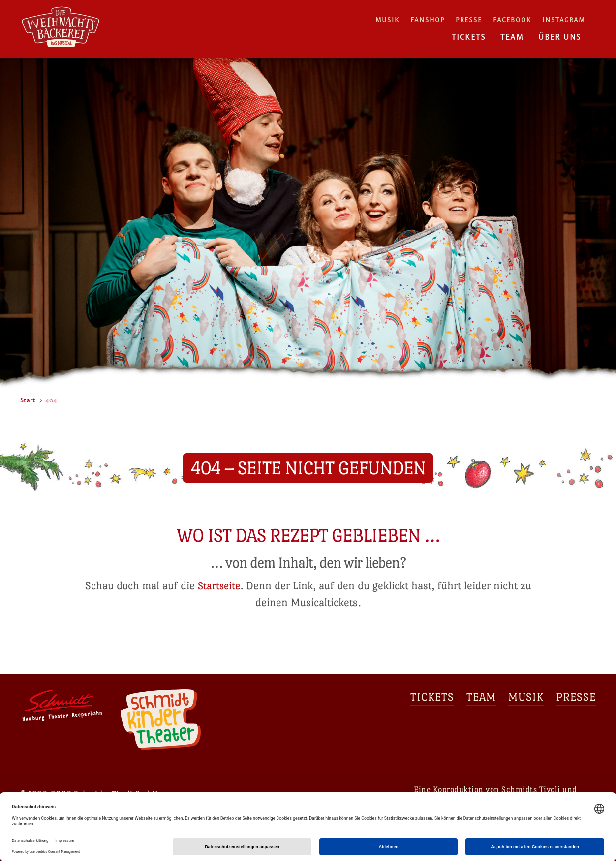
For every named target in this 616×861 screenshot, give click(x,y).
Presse (469, 20)
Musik (387, 20)
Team (512, 37)
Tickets (469, 37)
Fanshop (428, 20)
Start (28, 400)
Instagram (564, 20)
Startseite (219, 585)
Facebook (512, 20)
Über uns (560, 37)
